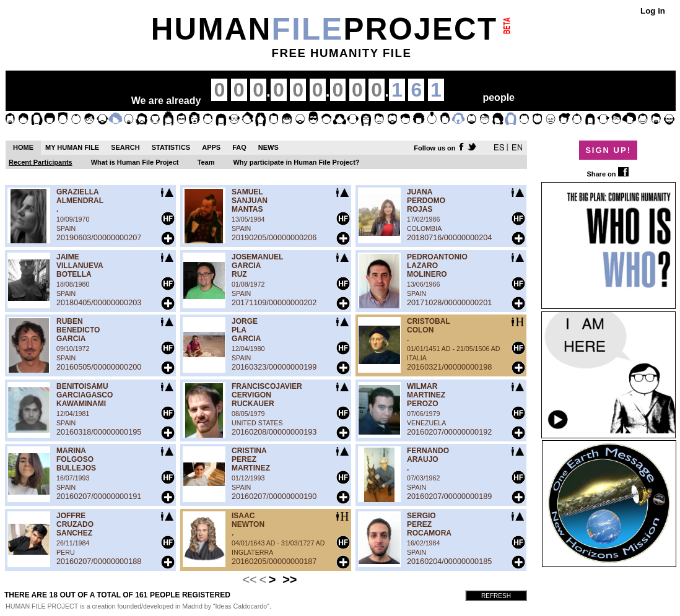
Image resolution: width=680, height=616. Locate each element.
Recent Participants (41, 162)
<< (249, 579)
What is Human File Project (135, 162)
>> (290, 579)
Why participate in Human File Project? (296, 162)
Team (206, 162)
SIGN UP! (608, 150)
